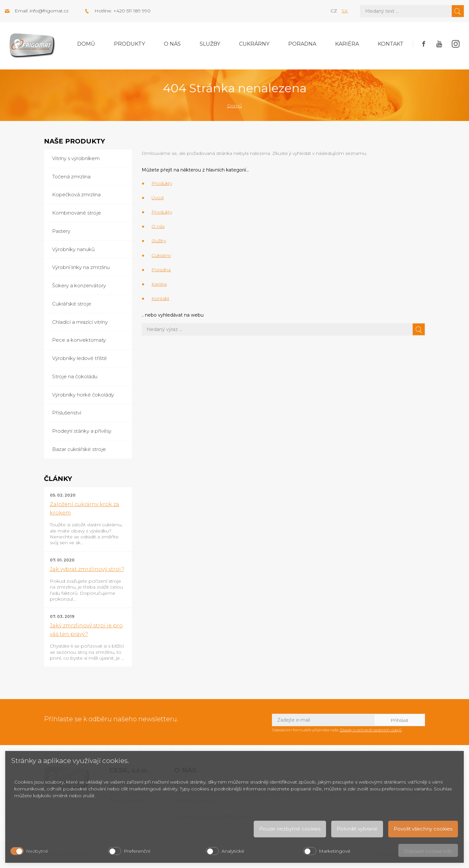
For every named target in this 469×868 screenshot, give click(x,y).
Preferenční (137, 851)
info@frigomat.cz (49, 11)
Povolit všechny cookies (423, 829)
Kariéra (347, 44)
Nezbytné (37, 851)
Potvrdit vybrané (357, 829)
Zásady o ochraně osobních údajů (371, 730)
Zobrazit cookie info (428, 851)
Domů (86, 44)
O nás (172, 44)
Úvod (157, 198)
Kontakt (391, 44)
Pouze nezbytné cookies (290, 829)
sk (345, 11)
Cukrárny (254, 44)
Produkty (129, 44)
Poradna (302, 44)
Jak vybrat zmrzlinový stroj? (87, 569)
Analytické (233, 851)
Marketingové (335, 851)
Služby (210, 44)
